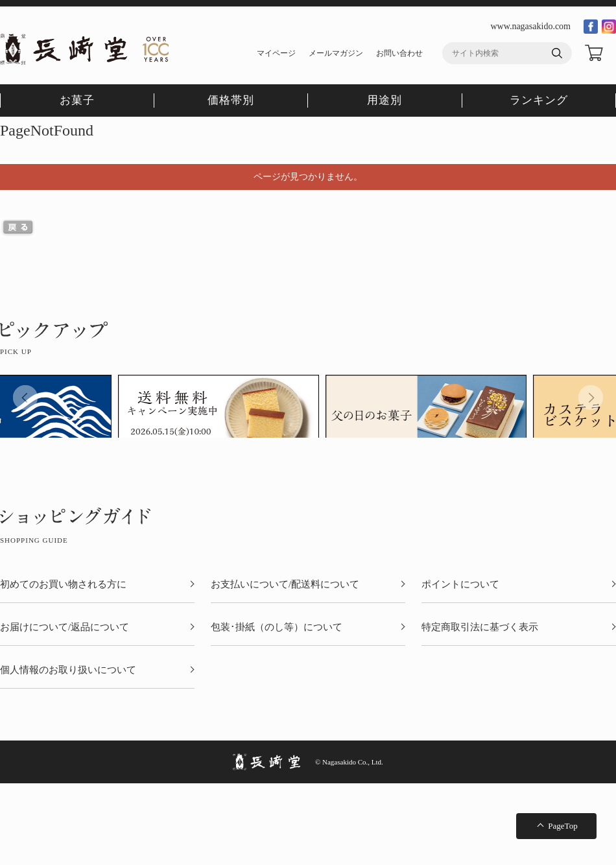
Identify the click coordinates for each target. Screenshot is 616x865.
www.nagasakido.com (530, 26)
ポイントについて (460, 585)
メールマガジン (336, 53)
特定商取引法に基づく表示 (480, 627)
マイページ (276, 53)
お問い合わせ (399, 53)
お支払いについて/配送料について (285, 585)
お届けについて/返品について (65, 627)
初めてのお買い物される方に (63, 585)
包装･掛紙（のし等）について (277, 627)
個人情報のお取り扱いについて (68, 670)
